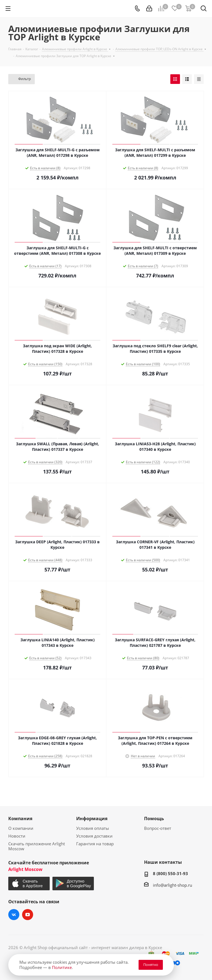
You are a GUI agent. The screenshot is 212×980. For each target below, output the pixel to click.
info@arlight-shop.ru (173, 885)
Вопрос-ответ (158, 828)
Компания (20, 819)
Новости (17, 836)
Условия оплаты (93, 828)
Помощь (154, 819)
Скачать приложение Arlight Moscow (37, 846)
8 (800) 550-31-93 (170, 873)
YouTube (28, 915)
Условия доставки (94, 836)
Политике (62, 967)
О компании (21, 828)
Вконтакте (14, 915)
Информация (92, 819)
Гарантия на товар (95, 844)
